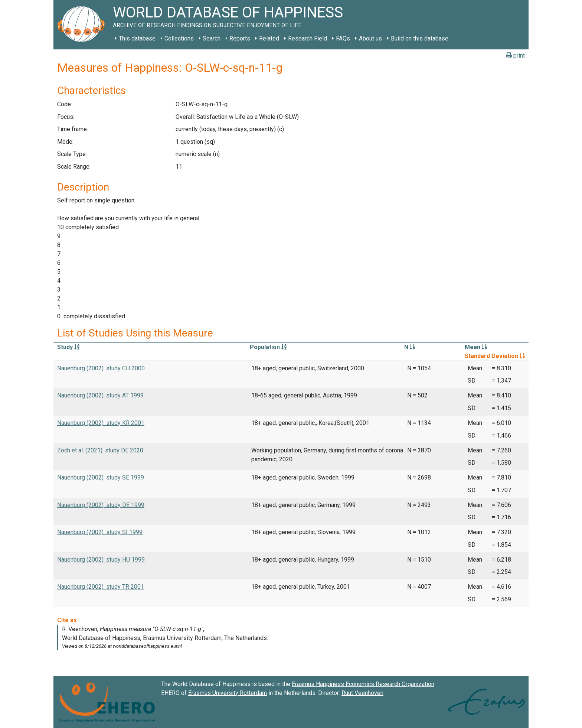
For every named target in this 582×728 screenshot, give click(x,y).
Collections (179, 38)
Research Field (308, 38)
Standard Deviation (495, 356)
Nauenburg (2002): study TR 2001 (101, 587)
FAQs (343, 38)
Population (268, 347)
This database (137, 38)
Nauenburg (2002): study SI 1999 (100, 532)
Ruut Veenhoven (362, 693)
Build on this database (420, 38)
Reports (240, 38)
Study (68, 347)
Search (212, 38)
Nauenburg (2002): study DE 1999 (101, 505)
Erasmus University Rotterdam (228, 693)
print (515, 56)
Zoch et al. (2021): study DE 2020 (100, 450)
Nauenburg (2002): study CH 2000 (101, 368)
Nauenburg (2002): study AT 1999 (100, 395)
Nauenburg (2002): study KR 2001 (101, 423)
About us (370, 38)
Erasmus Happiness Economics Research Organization (363, 684)
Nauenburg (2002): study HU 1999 (101, 560)
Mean (476, 347)
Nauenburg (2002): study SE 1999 (101, 477)
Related (269, 38)
